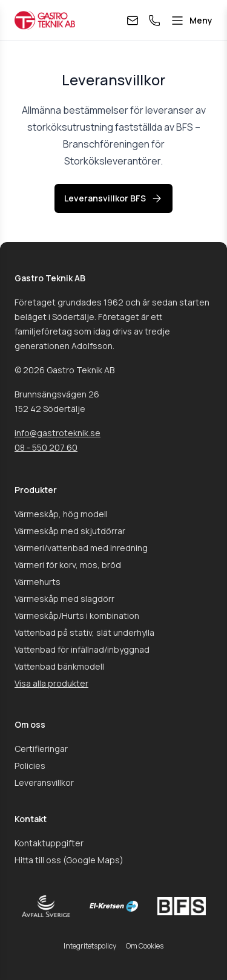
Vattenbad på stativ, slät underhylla (84, 632)
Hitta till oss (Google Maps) (69, 860)
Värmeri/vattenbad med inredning (81, 548)
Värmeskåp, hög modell (61, 514)
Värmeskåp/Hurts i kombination (77, 616)
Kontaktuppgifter (49, 843)
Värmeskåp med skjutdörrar (70, 531)
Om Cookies (145, 946)
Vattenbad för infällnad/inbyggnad (82, 649)
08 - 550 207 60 (46, 447)
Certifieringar (41, 749)
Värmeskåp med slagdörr (64, 599)
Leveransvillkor (44, 782)
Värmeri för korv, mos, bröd (68, 565)
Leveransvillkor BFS (113, 198)
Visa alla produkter (51, 683)
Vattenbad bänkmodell (59, 666)
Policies (30, 766)
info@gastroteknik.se (58, 433)
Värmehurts (38, 582)
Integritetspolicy (90, 946)
